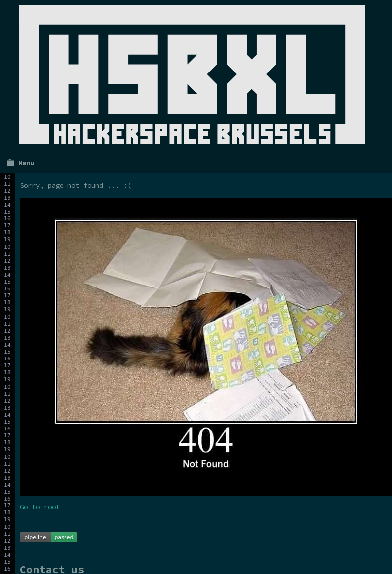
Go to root (40, 507)
